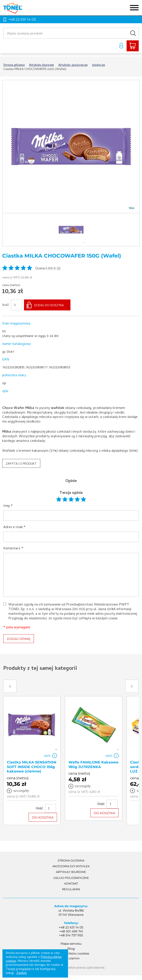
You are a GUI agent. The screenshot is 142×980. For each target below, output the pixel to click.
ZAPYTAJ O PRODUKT (21, 464)
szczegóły (21, 791)
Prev (10, 686)
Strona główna (71, 860)
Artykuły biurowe (71, 872)
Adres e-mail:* (14, 528)
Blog (71, 949)
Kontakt (71, 883)
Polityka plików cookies (71, 953)
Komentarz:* (13, 549)
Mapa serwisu (71, 944)
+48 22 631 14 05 (22, 19)
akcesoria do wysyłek (71, 866)
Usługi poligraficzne (71, 878)
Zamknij (21, 973)
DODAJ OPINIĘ (19, 639)
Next (132, 686)
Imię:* (8, 506)
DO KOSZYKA (43, 817)
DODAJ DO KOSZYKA (49, 306)
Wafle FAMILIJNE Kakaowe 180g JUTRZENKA (93, 765)
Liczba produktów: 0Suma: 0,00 (133, 46)
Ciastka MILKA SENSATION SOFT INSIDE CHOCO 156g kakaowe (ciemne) (32, 767)
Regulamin (71, 889)
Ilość (6, 305)
